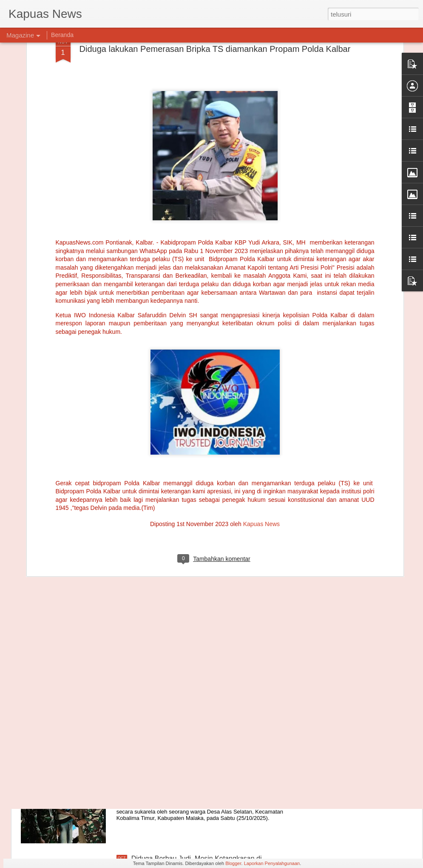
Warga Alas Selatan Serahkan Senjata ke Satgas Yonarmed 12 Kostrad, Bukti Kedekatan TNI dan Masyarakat (205, 770)
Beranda (62, 35)
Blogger (233, 863)
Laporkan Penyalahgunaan (272, 863)
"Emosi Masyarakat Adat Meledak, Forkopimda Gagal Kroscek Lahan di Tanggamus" (212, 669)
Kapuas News (261, 445)
